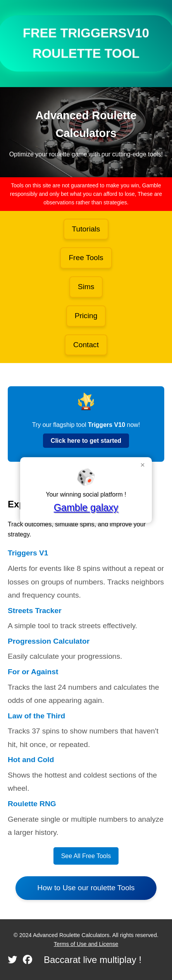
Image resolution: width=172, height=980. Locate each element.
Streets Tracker (35, 611)
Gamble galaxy (86, 507)
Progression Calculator (49, 641)
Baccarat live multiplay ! (93, 960)
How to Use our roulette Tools (86, 888)
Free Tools (86, 258)
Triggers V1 (28, 553)
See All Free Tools (86, 856)
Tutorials (86, 229)
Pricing (86, 316)
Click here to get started (86, 441)
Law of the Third (36, 716)
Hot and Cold (31, 760)
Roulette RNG (32, 804)
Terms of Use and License (86, 944)
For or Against (33, 672)
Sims (86, 287)
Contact (86, 345)
